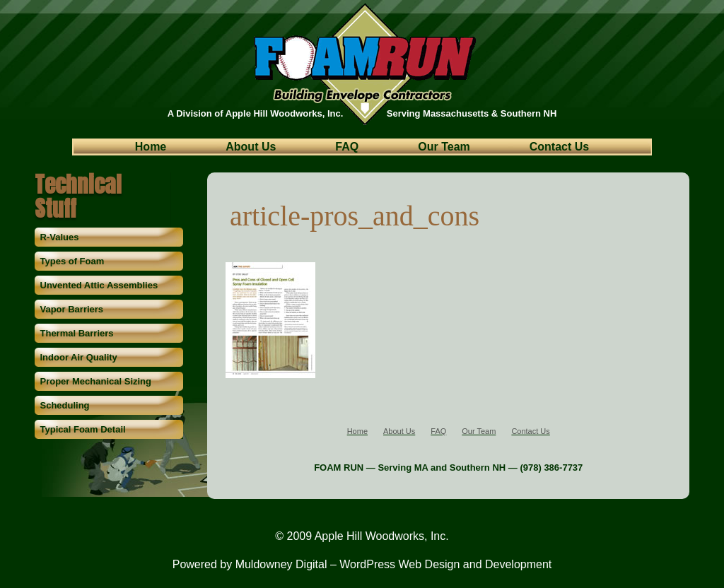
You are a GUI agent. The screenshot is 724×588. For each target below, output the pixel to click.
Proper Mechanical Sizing (96, 381)
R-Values (60, 237)
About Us (251, 147)
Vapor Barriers (72, 309)
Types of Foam (72, 261)
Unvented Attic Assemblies (99, 285)
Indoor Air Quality (79, 357)
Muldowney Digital (281, 564)
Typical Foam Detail (83, 429)
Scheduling (65, 405)
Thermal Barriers (77, 333)
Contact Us (559, 147)
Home (151, 147)
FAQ (347, 147)
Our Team (444, 147)
